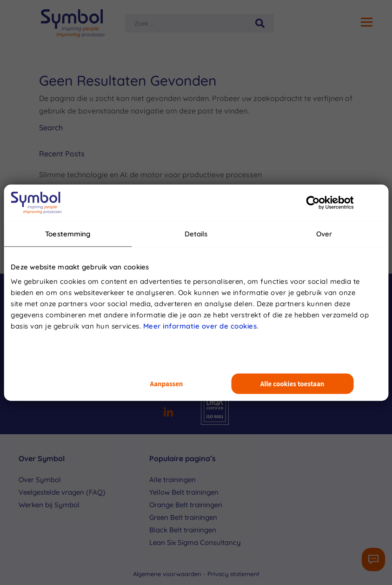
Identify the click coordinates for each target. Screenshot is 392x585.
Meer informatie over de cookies (200, 326)
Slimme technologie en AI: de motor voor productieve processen (150, 175)
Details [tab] (196, 233)
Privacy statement (233, 574)
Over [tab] (324, 233)
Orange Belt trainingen (186, 505)
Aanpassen (167, 384)
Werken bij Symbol (49, 505)
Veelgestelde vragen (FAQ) (62, 492)
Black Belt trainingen (183, 530)
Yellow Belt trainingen (184, 492)
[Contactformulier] (373, 559)
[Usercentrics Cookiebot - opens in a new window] (313, 202)
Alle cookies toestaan (292, 384)
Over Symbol (40, 480)
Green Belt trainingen (183, 517)
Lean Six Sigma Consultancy (195, 542)
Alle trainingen (173, 480)
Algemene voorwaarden (168, 574)
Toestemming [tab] (68, 233)
